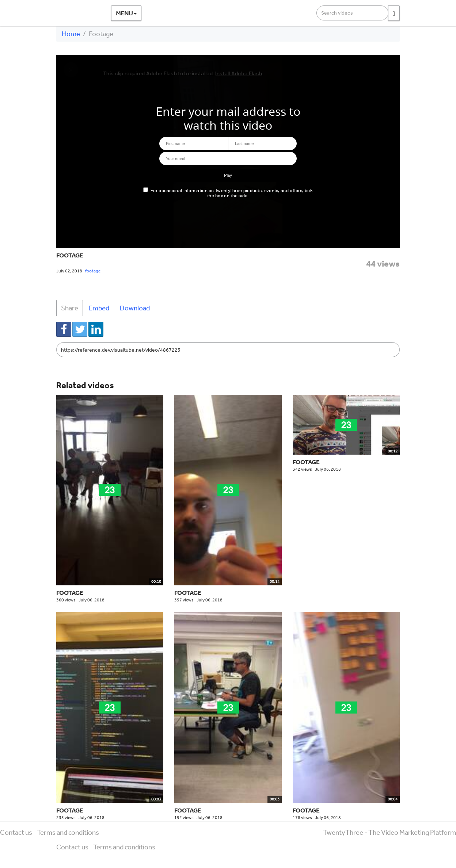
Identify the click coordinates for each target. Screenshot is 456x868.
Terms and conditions (68, 832)
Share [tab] (70, 308)
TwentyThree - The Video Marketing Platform (389, 832)
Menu (126, 13)
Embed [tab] (99, 308)
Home (71, 34)
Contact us (16, 832)
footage (93, 271)
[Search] (394, 13)
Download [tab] (135, 308)
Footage (70, 255)
